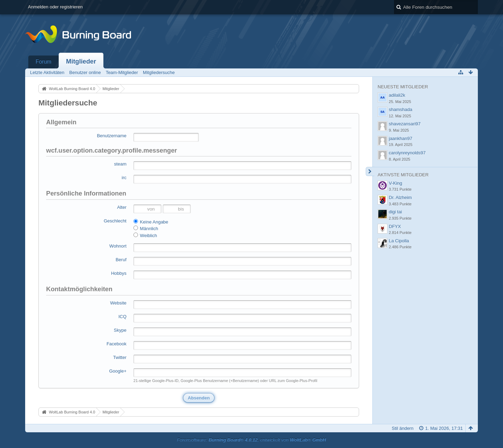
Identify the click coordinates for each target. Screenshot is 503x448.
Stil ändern (403, 428)
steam (120, 164)
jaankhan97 (400, 138)
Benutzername (112, 136)
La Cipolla (399, 241)
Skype (120, 330)
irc (124, 178)
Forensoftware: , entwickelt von (251, 440)
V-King (395, 183)
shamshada (400, 109)
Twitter (120, 357)
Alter (122, 207)
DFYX (395, 226)
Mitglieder (81, 61)
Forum (43, 62)
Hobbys (119, 273)
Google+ (118, 371)
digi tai (395, 212)
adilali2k (397, 95)
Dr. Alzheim (400, 197)
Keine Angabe (151, 222)
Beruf (121, 260)
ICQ (122, 317)
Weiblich (145, 235)
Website (118, 303)
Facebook (116, 344)
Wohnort (118, 246)
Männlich (146, 228)
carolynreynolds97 (407, 153)
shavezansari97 (405, 124)
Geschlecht (115, 221)
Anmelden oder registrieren (55, 7)
